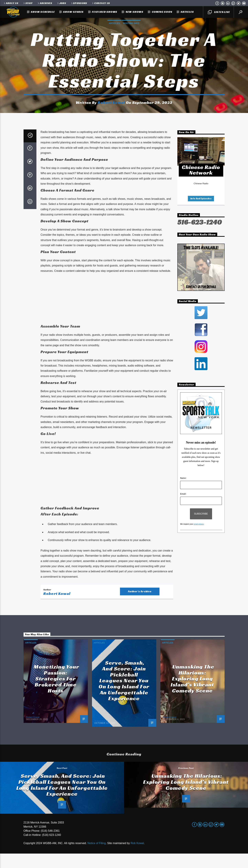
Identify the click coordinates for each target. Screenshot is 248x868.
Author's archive (140, 606)
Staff (28, 3)
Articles (187, 12)
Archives (45, 3)
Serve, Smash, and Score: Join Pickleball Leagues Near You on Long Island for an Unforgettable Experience (124, 695)
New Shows (134, 12)
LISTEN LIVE (219, 12)
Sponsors (79, 3)
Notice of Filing (97, 858)
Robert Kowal (111, 110)
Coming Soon (162, 12)
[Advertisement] (107, 313)
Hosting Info (131, 31)
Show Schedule (43, 12)
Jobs (61, 3)
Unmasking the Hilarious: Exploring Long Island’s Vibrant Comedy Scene (192, 693)
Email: (183, 508)
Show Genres (73, 12)
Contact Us (101, 3)
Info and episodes (201, 213)
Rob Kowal (137, 858)
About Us (11, 3)
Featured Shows (105, 12)
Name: (183, 493)
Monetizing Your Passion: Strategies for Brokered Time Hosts (56, 693)
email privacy (199, 539)
